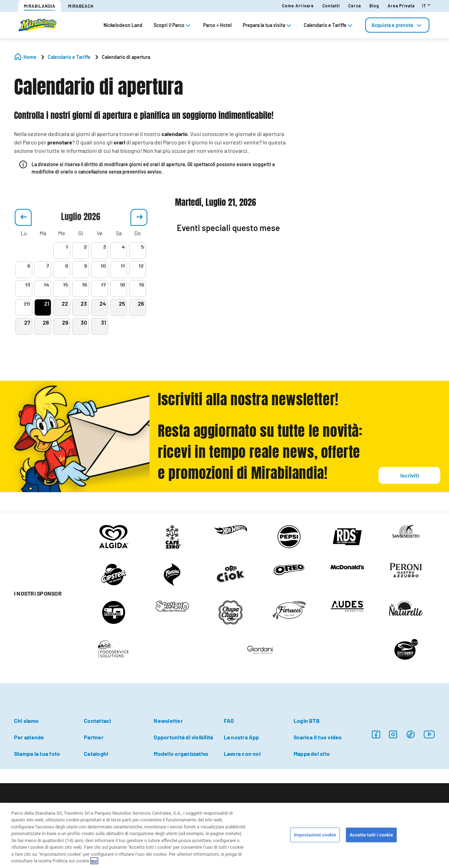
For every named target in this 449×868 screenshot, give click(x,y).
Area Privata (401, 6)
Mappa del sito (312, 754)
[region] (224, 835)
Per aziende (29, 737)
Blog (374, 6)
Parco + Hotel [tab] (217, 25)
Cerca (355, 6)
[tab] (397, 25)
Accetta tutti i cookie (371, 835)
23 (84, 303)
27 (27, 322)
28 (46, 322)
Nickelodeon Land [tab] (123, 25)
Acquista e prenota (397, 25)
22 (65, 303)
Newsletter (168, 721)
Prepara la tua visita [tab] (268, 25)
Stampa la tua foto (37, 754)
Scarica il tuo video (318, 737)
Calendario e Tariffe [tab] (329, 25)
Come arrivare (298, 6)
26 (141, 303)
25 (122, 303)
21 (47, 303)
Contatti (331, 6)
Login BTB (307, 721)
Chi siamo (26, 721)
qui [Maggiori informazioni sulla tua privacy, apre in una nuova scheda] (94, 861)
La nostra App (242, 737)
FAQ (229, 721)
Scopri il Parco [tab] (173, 25)
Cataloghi (96, 754)
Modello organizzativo (181, 754)
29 (65, 322)
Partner (94, 737)
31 (103, 322)
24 (103, 303)
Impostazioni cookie (315, 835)
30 (84, 322)
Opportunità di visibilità (183, 737)
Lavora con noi (242, 754)
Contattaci (97, 721)
